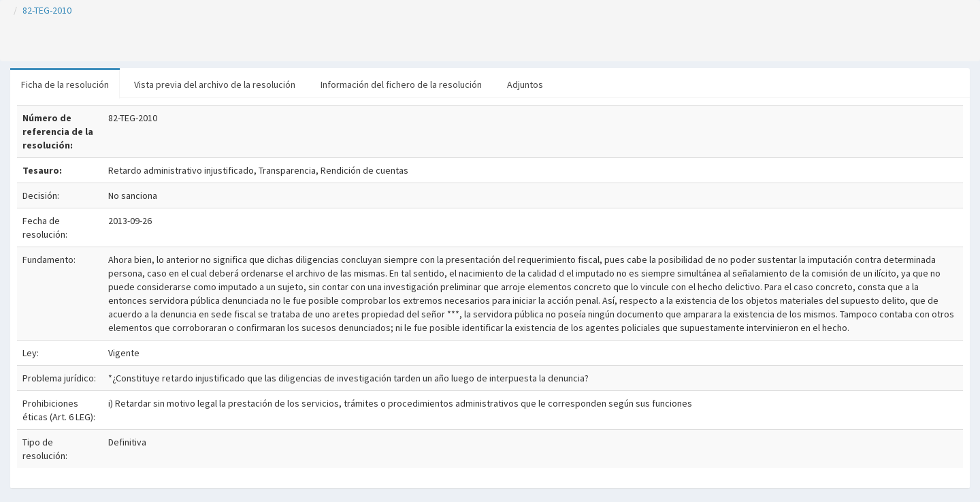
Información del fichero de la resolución (401, 84)
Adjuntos (525, 84)
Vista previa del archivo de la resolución (215, 84)
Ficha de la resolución (65, 84)
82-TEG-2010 (47, 10)
